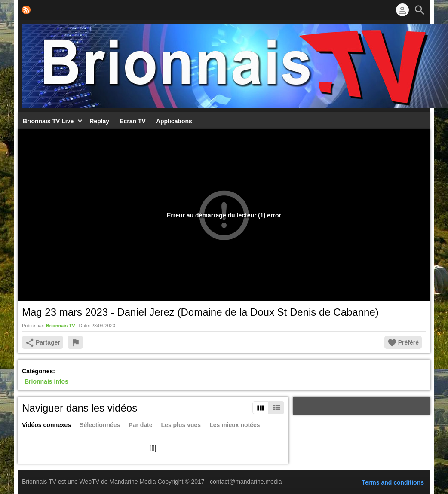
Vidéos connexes (46, 425)
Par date (140, 425)
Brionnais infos (46, 381)
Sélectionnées (100, 425)
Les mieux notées (235, 425)
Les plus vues (181, 425)
